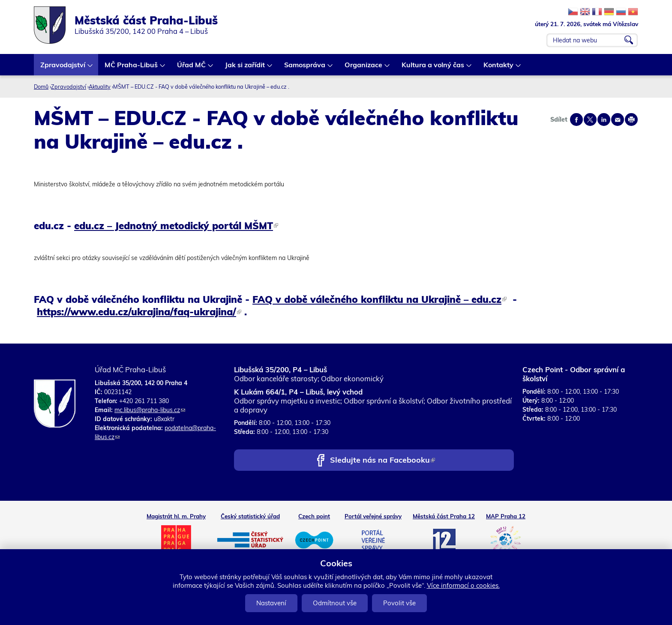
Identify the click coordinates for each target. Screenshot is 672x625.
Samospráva (305, 68)
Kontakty (499, 68)
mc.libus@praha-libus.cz (150, 410)
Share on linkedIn (604, 120)
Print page (631, 120)
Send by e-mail (618, 120)
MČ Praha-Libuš (132, 68)
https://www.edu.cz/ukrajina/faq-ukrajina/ (139, 312)
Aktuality (100, 87)
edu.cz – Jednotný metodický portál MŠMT (176, 226)
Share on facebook (576, 120)
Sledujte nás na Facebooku (382, 461)
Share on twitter (590, 120)
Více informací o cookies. (463, 585)
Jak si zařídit (245, 68)
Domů (41, 87)
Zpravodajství (63, 68)
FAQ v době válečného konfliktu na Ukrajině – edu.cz (379, 299)
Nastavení (271, 603)
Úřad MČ (192, 68)
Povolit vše (399, 603)
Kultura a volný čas (433, 68)
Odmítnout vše (335, 603)
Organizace (364, 68)
